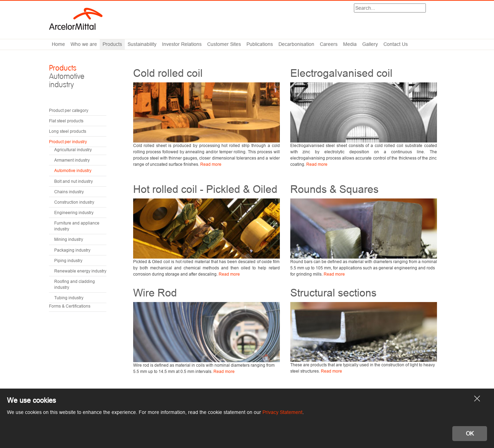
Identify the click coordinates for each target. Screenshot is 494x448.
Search (426, 9)
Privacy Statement (282, 412)
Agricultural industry (73, 150)
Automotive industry (73, 170)
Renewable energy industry (80, 271)
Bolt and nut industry (74, 181)
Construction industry (74, 202)
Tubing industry (69, 298)
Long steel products (68, 131)
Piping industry (68, 260)
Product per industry (68, 142)
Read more (211, 164)
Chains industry (69, 192)
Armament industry (72, 160)
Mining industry (69, 239)
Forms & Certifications (70, 306)
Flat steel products (66, 121)
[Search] (390, 8)
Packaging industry (72, 250)
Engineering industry (74, 213)
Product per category (69, 110)
